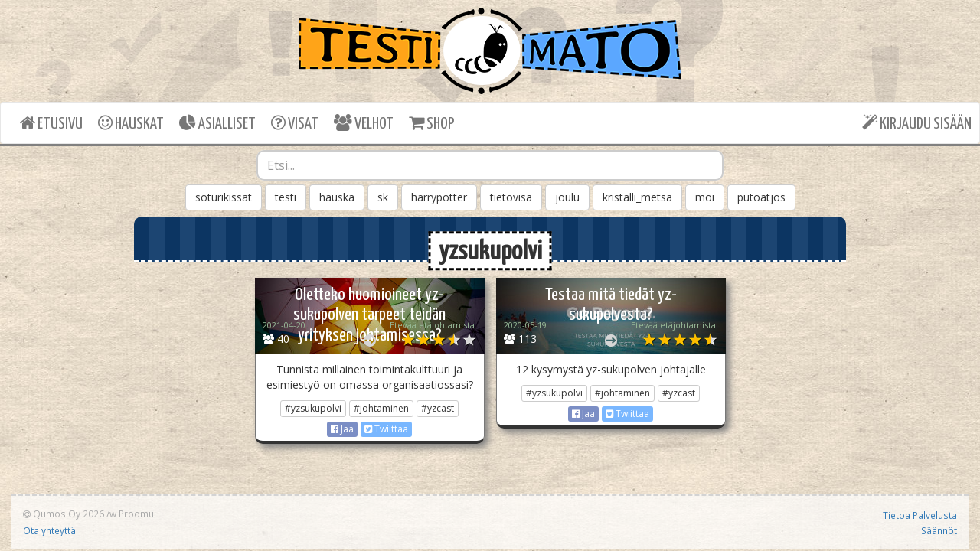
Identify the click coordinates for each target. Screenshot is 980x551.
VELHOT (364, 123)
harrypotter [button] (439, 197)
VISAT (295, 123)
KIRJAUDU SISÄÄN (917, 123)
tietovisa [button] (511, 197)
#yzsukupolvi (313, 408)
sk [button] (383, 197)
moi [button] (705, 197)
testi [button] (286, 197)
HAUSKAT (131, 123)
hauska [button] (337, 197)
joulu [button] (567, 197)
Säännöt (939, 530)
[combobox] (490, 165)
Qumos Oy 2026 (64, 514)
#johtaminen (381, 408)
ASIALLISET (217, 123)
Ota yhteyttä (49, 530)
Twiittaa (386, 429)
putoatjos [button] (761, 197)
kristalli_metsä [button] (637, 197)
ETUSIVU (51, 123)
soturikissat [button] (224, 197)
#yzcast (438, 408)
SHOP (431, 123)
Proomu (136, 514)
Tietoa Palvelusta (920, 515)
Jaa (342, 429)
